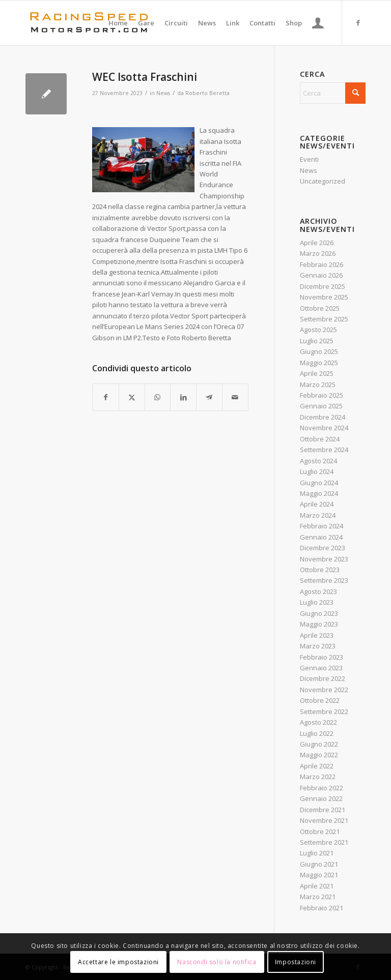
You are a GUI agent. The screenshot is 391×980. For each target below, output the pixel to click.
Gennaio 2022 (321, 798)
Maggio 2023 (319, 624)
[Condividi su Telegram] (209, 397)
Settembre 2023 (324, 580)
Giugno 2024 (319, 483)
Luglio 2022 (317, 733)
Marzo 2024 (318, 515)
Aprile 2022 (317, 766)
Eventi (309, 159)
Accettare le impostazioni (118, 962)
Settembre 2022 (324, 711)
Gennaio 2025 (321, 406)
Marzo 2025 (318, 384)
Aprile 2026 (317, 243)
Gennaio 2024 (321, 537)
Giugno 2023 (319, 613)
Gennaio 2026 (321, 275)
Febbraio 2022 (322, 788)
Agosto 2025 (318, 330)
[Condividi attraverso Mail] (235, 397)
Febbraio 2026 (322, 264)
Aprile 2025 (317, 373)
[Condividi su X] (132, 397)
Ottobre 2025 (320, 308)
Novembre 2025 (324, 297)
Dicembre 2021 (323, 810)
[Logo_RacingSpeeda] (89, 23)
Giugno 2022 (319, 744)
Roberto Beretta (207, 93)
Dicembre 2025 (323, 286)
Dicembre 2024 (323, 417)
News (163, 93)
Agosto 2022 (318, 722)
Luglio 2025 (317, 341)
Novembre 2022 (324, 690)
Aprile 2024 (317, 504)
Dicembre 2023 (323, 548)
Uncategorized (323, 181)
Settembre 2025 (324, 319)
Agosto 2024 (318, 461)
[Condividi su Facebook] (106, 397)
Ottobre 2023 (320, 570)
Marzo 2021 (318, 897)
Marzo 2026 (318, 253)
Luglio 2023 (317, 602)
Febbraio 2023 (322, 657)
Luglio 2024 (317, 471)
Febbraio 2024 (322, 526)
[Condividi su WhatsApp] (158, 397)
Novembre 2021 (324, 820)
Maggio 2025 (319, 363)
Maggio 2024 (319, 493)
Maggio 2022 (319, 755)
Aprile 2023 (317, 635)
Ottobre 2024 (320, 439)
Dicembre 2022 (323, 678)
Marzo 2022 (318, 777)
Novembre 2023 (324, 559)
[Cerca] (333, 93)
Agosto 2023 (318, 591)
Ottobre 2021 (320, 831)
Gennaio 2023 (321, 668)
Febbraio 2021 (322, 908)
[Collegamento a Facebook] (358, 22)
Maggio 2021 (319, 875)
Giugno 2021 (319, 864)
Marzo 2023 (318, 646)
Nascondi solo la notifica (217, 962)
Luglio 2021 (317, 853)
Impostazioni (296, 962)
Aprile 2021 (317, 886)
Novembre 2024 (324, 428)
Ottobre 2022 (320, 700)
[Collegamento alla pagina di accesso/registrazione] (318, 23)
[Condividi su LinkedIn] (183, 397)
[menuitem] (118, 23)
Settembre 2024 (324, 450)
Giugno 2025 (319, 351)
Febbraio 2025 (322, 395)
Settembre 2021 (324, 842)
